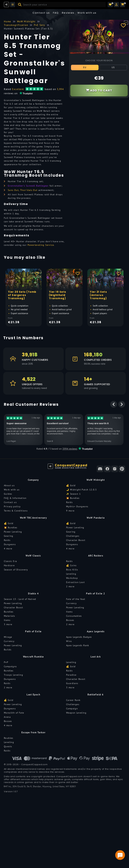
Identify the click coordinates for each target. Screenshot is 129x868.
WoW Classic (33, 556)
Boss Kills (72, 570)
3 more (8, 624)
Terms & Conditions (16, 511)
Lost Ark (96, 657)
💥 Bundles (73, 498)
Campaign (72, 709)
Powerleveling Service (41, 245)
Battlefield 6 (96, 695)
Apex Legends (96, 631)
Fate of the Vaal (76, 599)
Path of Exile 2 (96, 593)
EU (85, 67)
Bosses (70, 620)
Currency (71, 603)
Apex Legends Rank (78, 645)
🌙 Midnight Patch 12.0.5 (81, 490)
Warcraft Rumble (33, 657)
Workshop (72, 578)
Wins (69, 641)
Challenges (73, 536)
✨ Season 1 (73, 494)
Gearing (9, 536)
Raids (69, 502)
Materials (9, 616)
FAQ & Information (15, 498)
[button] (116, 5)
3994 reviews (70, 449)
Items (7, 620)
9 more (70, 511)
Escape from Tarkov (33, 732)
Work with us (12, 490)
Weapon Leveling (76, 713)
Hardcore (9, 565)
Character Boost (76, 540)
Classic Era (10, 561)
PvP (6, 662)
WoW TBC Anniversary (33, 518)
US (113, 67)
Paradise (71, 675)
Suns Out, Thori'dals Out (23, 190)
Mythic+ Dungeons (77, 506)
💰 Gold (71, 485)
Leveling (71, 574)
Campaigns (10, 666)
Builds (8, 650)
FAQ (56, 13)
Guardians (72, 683)
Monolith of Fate (14, 713)
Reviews (68, 13)
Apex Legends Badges (79, 637)
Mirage (8, 637)
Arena (7, 717)
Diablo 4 (33, 593)
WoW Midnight (96, 480)
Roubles (9, 738)
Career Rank (73, 700)
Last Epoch (33, 695)
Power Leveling (13, 532)
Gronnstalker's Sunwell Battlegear (28, 186)
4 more (8, 549)
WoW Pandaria (96, 518)
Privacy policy (12, 506)
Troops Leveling (13, 675)
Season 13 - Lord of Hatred (20, 599)
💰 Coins (71, 565)
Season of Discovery (16, 570)
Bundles (9, 612)
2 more (70, 586)
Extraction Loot (75, 582)
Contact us (41, 13)
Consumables (74, 616)
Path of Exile (33, 631)
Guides (8, 494)
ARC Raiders (96, 556)
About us (9, 485)
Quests (8, 746)
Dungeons (10, 544)
